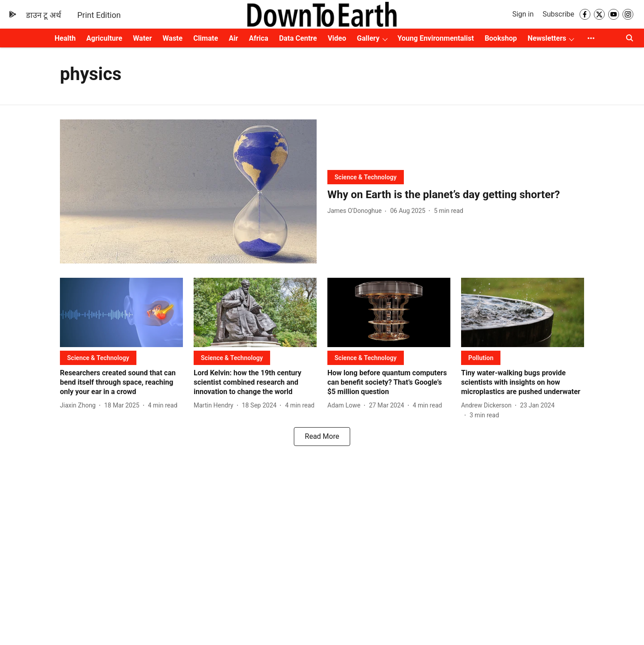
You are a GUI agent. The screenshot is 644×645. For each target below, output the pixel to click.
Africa (258, 38)
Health (65, 38)
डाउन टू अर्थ (44, 15)
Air (234, 38)
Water (142, 38)
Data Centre (298, 38)
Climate (205, 38)
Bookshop (501, 38)
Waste (173, 38)
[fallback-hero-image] (188, 192)
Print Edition (99, 15)
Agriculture (104, 38)
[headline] (456, 195)
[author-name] (356, 211)
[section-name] (366, 177)
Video (337, 38)
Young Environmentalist (436, 38)
